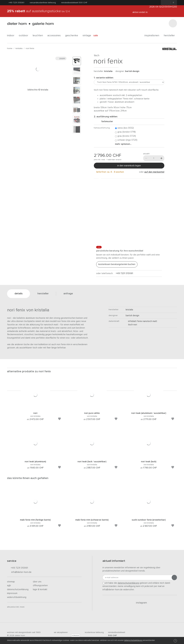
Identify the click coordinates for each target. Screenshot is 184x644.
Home (10, 48)
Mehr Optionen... (123, 144)
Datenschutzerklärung (18, 589)
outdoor (25, 36)
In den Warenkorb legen (129, 166)
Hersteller (170, 36)
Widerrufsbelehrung (17, 597)
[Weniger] (146, 158)
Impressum (12, 593)
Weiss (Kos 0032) (124, 128)
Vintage (87, 36)
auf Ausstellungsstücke (39, 11)
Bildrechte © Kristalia (38, 90)
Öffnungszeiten (40, 586)
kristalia (19, 48)
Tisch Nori (131, 325)
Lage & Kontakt (40, 589)
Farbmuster (106, 121)
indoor (12, 36)
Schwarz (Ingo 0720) (126, 140)
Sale (97, 36)
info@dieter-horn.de (19, 572)
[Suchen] (173, 23)
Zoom (61, 58)
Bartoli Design (132, 71)
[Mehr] (161, 158)
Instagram (140, 603)
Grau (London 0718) (125, 132)
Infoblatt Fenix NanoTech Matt (141, 321)
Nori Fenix (30, 48)
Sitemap (11, 582)
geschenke (73, 36)
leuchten (39, 36)
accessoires (55, 36)
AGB (9, 586)
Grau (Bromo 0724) (125, 136)
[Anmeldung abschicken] (174, 578)
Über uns (37, 582)
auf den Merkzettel (154, 172)
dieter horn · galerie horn (30, 24)
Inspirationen (153, 36)
